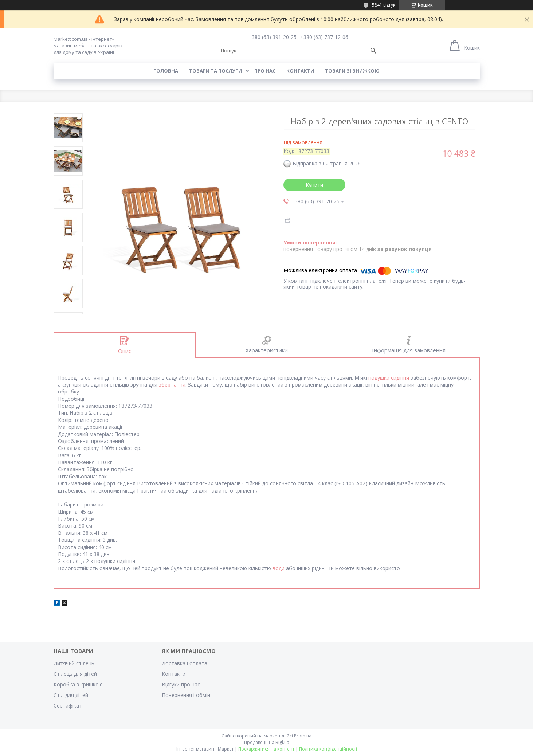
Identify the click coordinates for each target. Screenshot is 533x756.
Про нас (265, 71)
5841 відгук (384, 5)
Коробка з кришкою (78, 684)
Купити (314, 185)
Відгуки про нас (181, 684)
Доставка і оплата (185, 663)
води (279, 568)
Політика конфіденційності (328, 749)
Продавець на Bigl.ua (267, 742)
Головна (166, 71)
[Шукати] (373, 51)
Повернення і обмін (186, 695)
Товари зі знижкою (352, 71)
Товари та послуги (215, 71)
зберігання (172, 385)
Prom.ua (303, 736)
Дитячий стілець (74, 663)
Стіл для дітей (71, 695)
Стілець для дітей (75, 674)
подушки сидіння (389, 378)
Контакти (300, 71)
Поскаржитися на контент (266, 749)
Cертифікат (68, 706)
